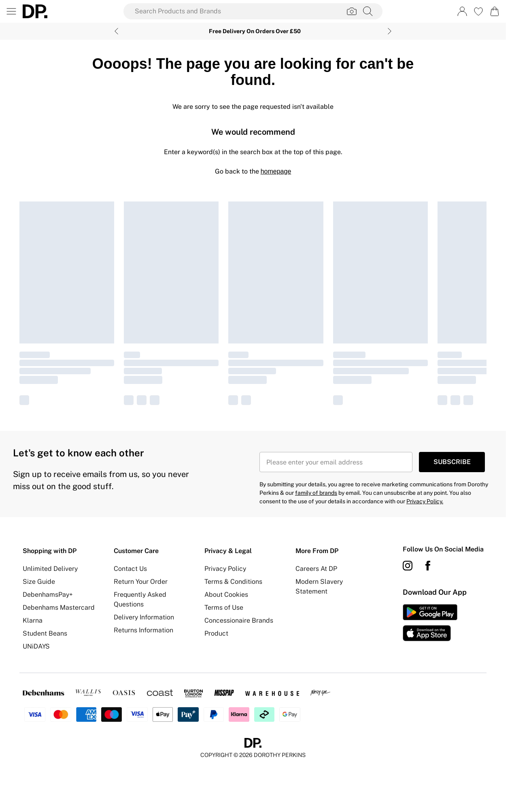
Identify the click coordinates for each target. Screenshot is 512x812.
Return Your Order (141, 582)
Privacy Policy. (425, 501)
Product (216, 633)
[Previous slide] (116, 31)
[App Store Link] (430, 623)
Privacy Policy (225, 569)
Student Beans (45, 633)
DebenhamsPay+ (48, 595)
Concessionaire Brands (239, 620)
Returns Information (143, 630)
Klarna (33, 620)
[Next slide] (390, 31)
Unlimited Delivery (50, 569)
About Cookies (226, 595)
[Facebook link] (428, 566)
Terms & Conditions (233, 582)
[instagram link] (408, 566)
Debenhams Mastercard (59, 607)
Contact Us (130, 569)
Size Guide (39, 582)
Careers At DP (316, 569)
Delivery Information (144, 617)
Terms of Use (224, 607)
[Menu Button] (11, 11)
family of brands (316, 493)
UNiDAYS (36, 646)
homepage (276, 171)
